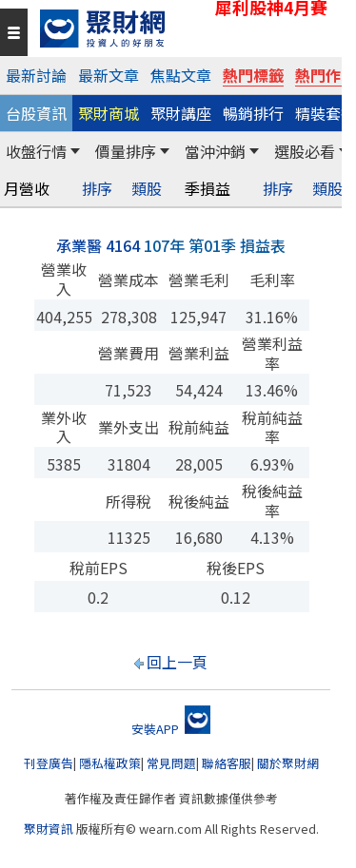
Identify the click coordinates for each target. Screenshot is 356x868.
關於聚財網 (288, 763)
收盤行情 (36, 151)
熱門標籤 (253, 75)
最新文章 (109, 75)
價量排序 (126, 151)
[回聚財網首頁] (186, 29)
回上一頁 (177, 662)
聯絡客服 (227, 763)
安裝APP (171, 729)
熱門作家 (326, 75)
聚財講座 (181, 113)
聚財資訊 (49, 829)
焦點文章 (181, 75)
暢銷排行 (253, 113)
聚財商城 (109, 113)
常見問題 (171, 763)
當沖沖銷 (215, 151)
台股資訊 (36, 113)
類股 (147, 189)
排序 (97, 189)
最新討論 (36, 75)
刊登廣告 (49, 763)
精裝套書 (326, 113)
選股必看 (305, 151)
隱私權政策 (110, 763)
